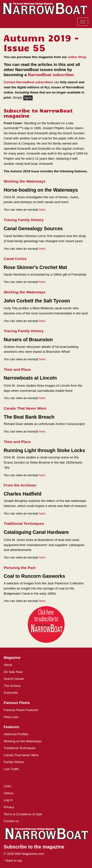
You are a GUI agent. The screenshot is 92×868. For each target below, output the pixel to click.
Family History (14, 762)
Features (11, 727)
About (8, 665)
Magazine (12, 657)
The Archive (12, 686)
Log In (8, 800)
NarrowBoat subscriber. (51, 75)
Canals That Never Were (21, 755)
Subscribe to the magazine (34, 847)
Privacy (9, 807)
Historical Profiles (16, 734)
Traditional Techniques (20, 748)
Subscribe (11, 693)
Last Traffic (11, 769)
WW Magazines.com (30, 854)
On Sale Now (13, 672)
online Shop (77, 57)
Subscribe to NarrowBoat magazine (38, 113)
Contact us (11, 821)
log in (28, 98)
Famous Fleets (17, 703)
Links (7, 786)
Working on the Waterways (23, 741)
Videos (9, 793)
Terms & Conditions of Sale (23, 814)
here (42, 210)
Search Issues (14, 679)
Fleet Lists (11, 717)
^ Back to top (13, 861)
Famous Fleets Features (21, 710)
